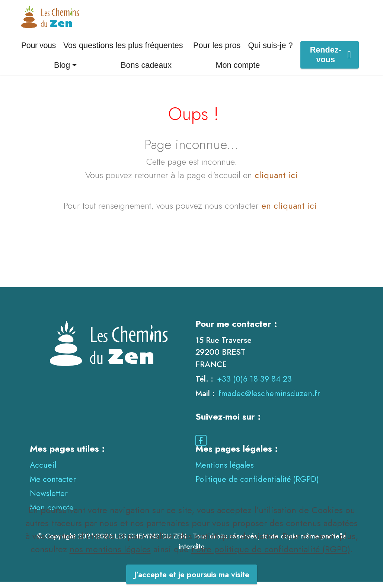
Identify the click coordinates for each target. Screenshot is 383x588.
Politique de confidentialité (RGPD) (257, 485)
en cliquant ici (289, 211)
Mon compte (238, 71)
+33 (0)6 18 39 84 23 (254, 385)
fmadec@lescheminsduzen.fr (269, 400)
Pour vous (39, 52)
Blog (62, 71)
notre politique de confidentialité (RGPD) (271, 566)
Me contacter (53, 485)
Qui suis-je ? (270, 52)
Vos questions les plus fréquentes (123, 52)
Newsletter (49, 499)
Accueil (43, 471)
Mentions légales (225, 471)
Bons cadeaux (146, 71)
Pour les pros (217, 52)
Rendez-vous (331, 61)
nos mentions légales (110, 566)
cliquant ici (276, 181)
